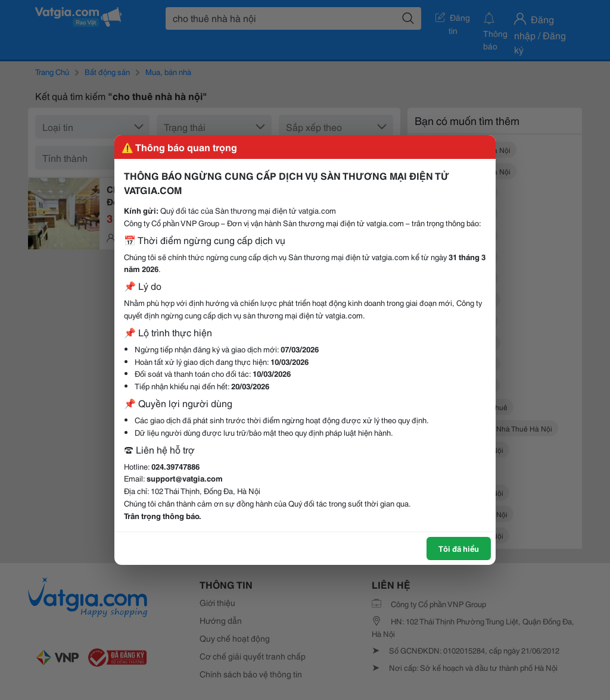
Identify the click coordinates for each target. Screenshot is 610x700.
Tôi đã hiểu (459, 548)
